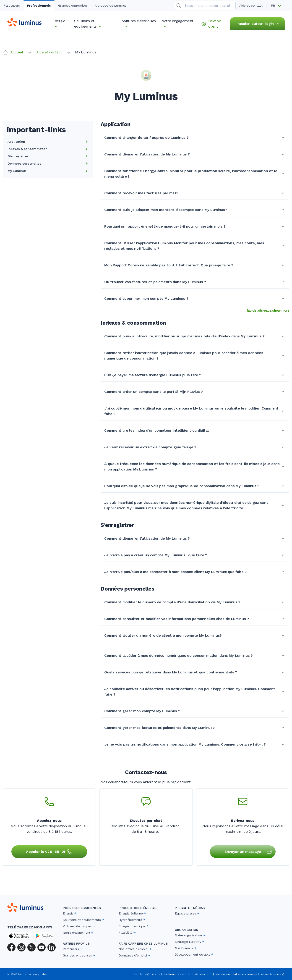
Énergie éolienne (133, 913)
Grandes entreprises (79, 955)
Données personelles (48, 163)
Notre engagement (78, 933)
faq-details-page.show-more (268, 310)
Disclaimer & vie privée (178, 974)
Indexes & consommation (48, 149)
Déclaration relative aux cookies (236, 974)
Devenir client (211, 24)
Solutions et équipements (84, 920)
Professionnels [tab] (39, 5)
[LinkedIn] (52, 947)
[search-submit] (179, 5)
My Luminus (48, 171)
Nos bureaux (186, 948)
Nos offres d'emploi (135, 949)
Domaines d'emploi (135, 955)
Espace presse (187, 913)
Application (48, 142)
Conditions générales (147, 974)
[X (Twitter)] (31, 947)
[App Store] (19, 936)
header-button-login (259, 24)
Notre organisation (190, 935)
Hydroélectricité (132, 920)
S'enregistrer (48, 156)
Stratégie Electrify (190, 942)
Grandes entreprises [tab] (73, 5)
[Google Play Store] (45, 936)
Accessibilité (204, 974)
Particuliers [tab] (12, 5)
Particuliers (73, 949)
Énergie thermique (134, 926)
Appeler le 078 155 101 (49, 852)
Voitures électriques (79, 926)
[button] (277, 6)
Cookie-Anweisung (272, 974)
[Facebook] (11, 947)
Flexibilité (127, 933)
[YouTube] (42, 947)
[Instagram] (21, 947)
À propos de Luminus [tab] (111, 5)
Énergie (70, 913)
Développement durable (194, 954)
